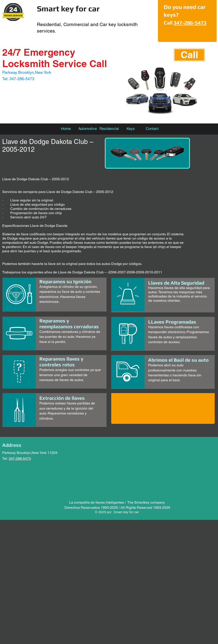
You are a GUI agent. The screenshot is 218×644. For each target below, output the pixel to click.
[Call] (189, 55)
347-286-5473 (190, 23)
